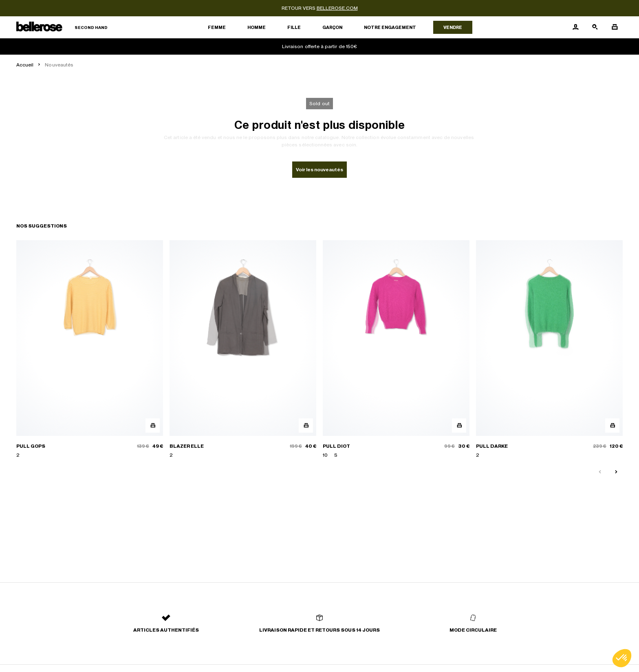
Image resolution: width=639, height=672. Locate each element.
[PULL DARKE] (549, 349)
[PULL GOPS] (90, 349)
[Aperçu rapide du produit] (153, 426)
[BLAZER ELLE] (243, 349)
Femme (217, 27)
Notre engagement (390, 27)
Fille (294, 27)
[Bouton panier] (615, 27)
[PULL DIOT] (396, 349)
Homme (257, 27)
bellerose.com (337, 8)
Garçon (332, 27)
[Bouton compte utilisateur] (575, 27)
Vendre (453, 27)
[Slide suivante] (616, 472)
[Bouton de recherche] (595, 27)
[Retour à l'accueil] (62, 28)
